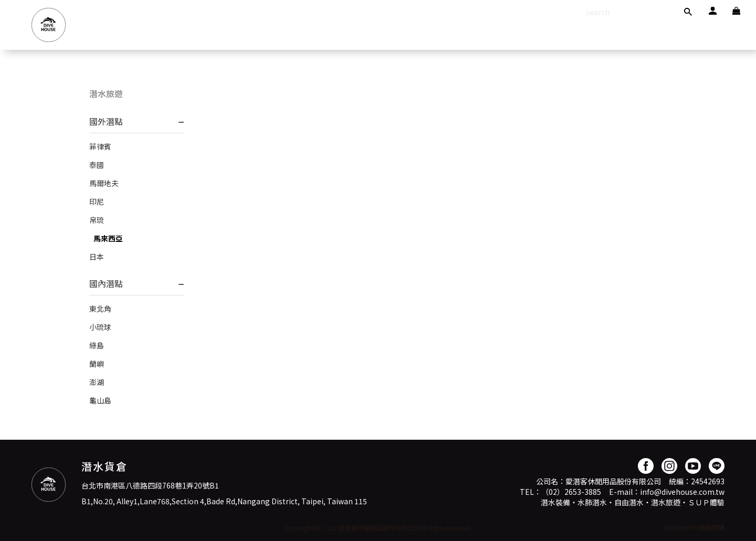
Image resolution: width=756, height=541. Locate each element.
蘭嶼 (97, 364)
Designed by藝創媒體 (694, 527)
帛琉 (97, 220)
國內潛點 (106, 283)
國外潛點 (106, 121)
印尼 (97, 201)
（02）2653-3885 (571, 492)
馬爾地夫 (104, 183)
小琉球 (100, 327)
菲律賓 (100, 146)
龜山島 (100, 400)
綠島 (97, 345)
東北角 (100, 309)
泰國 (97, 165)
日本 (97, 257)
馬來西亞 (108, 238)
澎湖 (97, 382)
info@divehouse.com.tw (682, 492)
